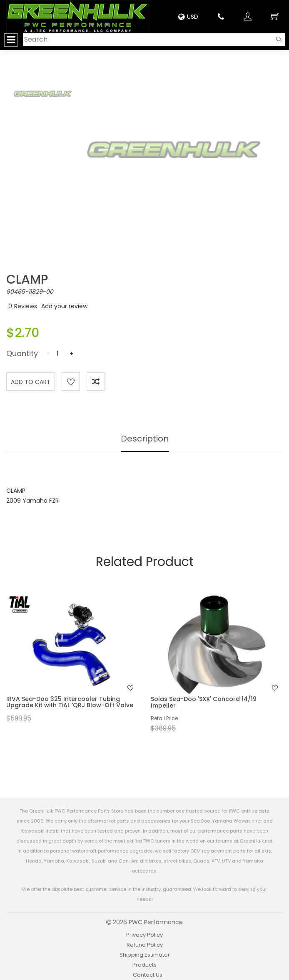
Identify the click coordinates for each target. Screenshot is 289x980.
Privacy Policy (144, 935)
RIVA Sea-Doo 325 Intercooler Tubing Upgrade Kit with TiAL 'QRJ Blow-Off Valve (70, 702)
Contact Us (148, 975)
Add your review (64, 306)
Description (145, 439)
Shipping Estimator (145, 955)
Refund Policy (145, 945)
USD (188, 17)
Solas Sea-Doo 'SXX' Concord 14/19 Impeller (204, 702)
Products (144, 965)
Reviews (26, 306)
